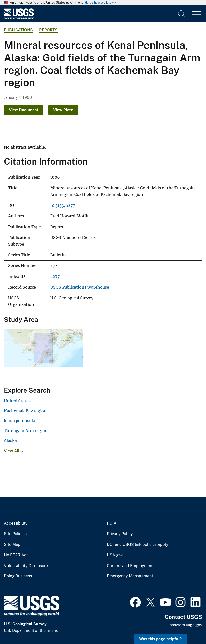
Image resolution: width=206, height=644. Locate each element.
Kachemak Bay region (25, 411)
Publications (18, 30)
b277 (55, 276)
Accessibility (16, 523)
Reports (48, 30)
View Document (24, 110)
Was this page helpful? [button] (161, 639)
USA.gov (115, 555)
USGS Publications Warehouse (80, 287)
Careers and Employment (130, 566)
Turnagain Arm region (26, 431)
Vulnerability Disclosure (26, 566)
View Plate (63, 110)
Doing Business (18, 576)
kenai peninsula (19, 421)
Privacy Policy (120, 534)
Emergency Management (130, 576)
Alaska (10, 440)
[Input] (155, 14)
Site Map (12, 545)
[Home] (19, 18)
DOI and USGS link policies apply (138, 545)
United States (17, 401)
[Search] (182, 14)
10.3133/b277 (63, 205)
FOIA (112, 523)
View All (14, 451)
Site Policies (15, 534)
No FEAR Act (16, 555)
